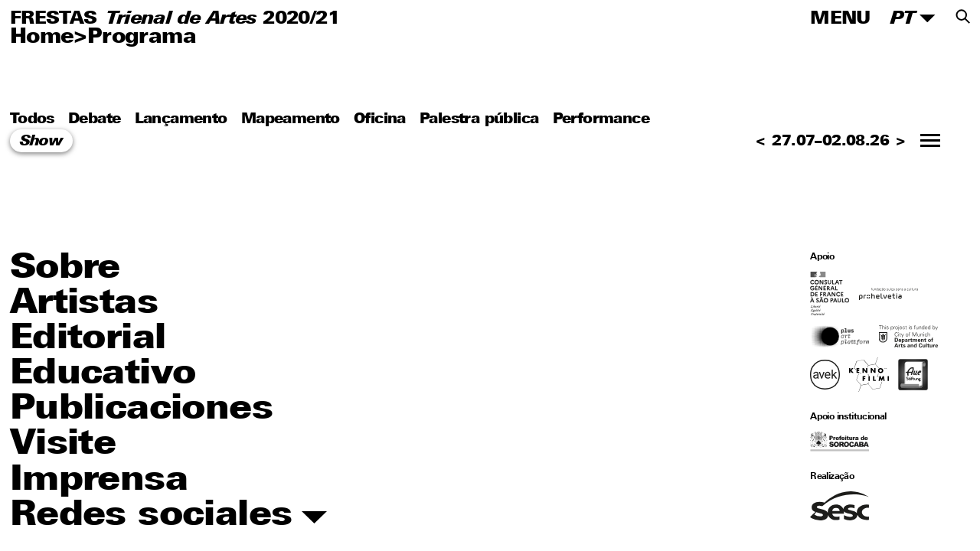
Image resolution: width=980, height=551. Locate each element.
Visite (63, 445)
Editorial (88, 339)
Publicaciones (141, 410)
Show (42, 142)
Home (42, 38)
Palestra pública (479, 119)
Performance (601, 119)
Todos (32, 119)
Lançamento (181, 119)
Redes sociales (169, 517)
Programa (142, 38)
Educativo (103, 375)
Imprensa (99, 481)
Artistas (84, 304)
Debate (94, 119)
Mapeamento (291, 119)
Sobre (65, 269)
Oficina (380, 119)
